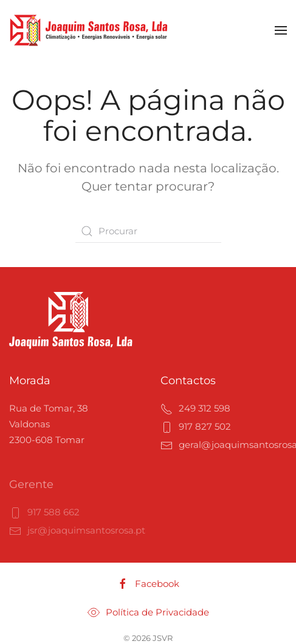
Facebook (148, 584)
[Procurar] (148, 231)
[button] (281, 30)
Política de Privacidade (148, 612)
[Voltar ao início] (89, 30)
